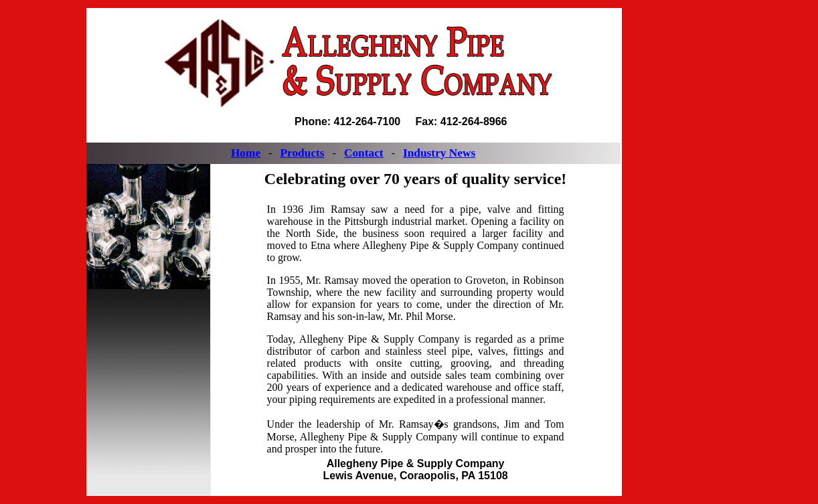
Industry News (439, 153)
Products (302, 153)
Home (246, 153)
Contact (364, 153)
